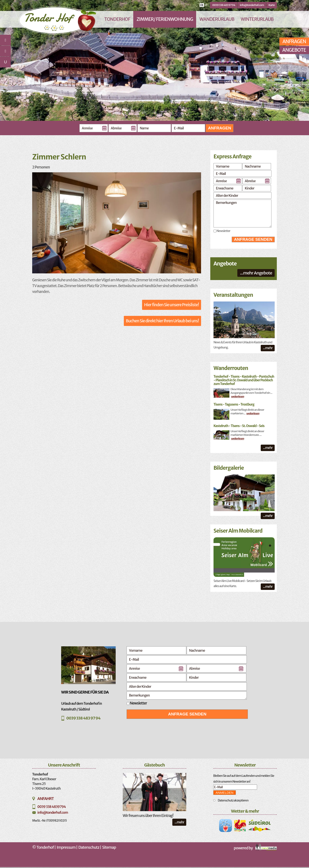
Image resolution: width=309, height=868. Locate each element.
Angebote (294, 50)
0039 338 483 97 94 (224, 5)
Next (278, 67)
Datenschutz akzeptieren (233, 800)
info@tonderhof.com (252, 5)
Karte (272, 5)
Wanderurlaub (217, 19)
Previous (38, 67)
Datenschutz (89, 847)
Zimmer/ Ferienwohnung (165, 19)
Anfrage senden (253, 239)
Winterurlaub (257, 19)
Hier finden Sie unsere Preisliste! (172, 305)
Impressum (66, 847)
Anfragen (220, 128)
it (206, 5)
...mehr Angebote (256, 273)
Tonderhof (117, 19)
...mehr (268, 348)
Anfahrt (46, 799)
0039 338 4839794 (51, 807)
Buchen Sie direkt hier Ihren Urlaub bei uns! (162, 321)
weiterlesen (238, 396)
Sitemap (109, 847)
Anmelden (225, 793)
